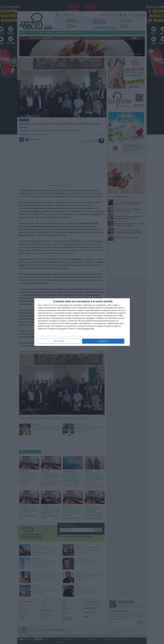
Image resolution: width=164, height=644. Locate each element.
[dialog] (82, 322)
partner (55, 305)
